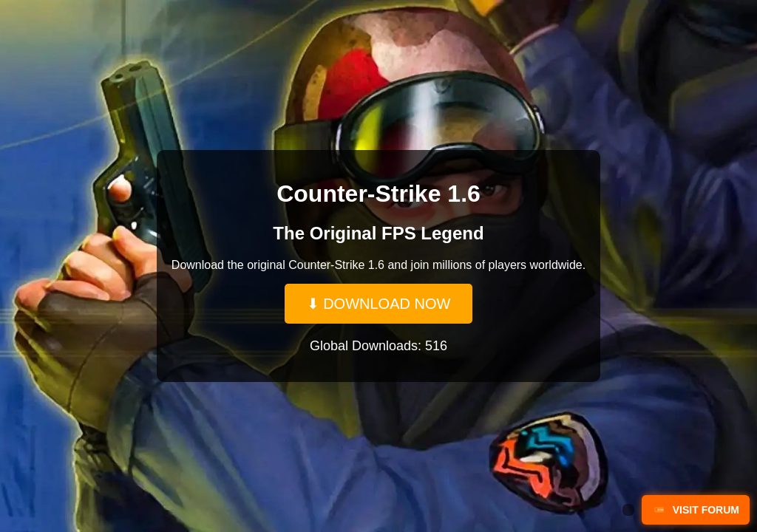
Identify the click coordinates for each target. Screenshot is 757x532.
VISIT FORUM (696, 510)
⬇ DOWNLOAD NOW (379, 304)
